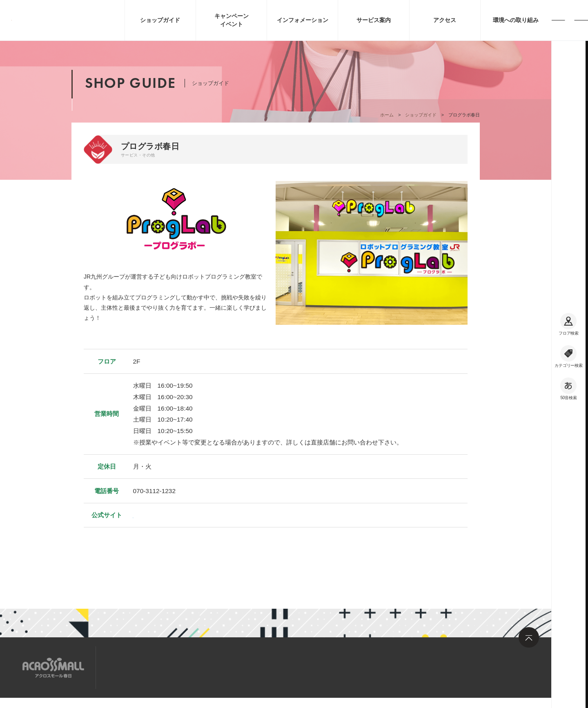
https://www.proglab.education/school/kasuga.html (203, 515)
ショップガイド (421, 115)
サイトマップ (128, 667)
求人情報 (173, 667)
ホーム (387, 115)
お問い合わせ (218, 667)
